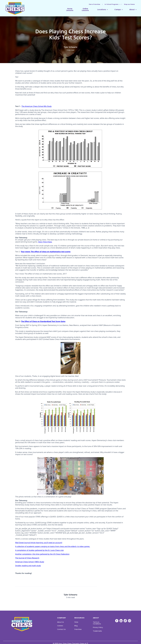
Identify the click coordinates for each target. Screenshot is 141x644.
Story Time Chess (45, 242)
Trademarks (97, 631)
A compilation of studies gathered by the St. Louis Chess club (39, 550)
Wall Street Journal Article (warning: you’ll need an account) (39, 543)
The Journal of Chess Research (27, 558)
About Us (61, 622)
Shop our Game (129, 4)
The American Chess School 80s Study (37, 106)
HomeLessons (70, 10)
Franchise (78, 629)
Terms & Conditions (97, 623)
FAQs (76, 622)
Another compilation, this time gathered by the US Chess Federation (42, 554)
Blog (76, 626)
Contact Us (61, 629)
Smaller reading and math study (28, 566)
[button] (111, 4)
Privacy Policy (98, 627)
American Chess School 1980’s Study (30, 562)
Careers (60, 626)
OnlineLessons (85, 10)
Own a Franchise (94, 4)
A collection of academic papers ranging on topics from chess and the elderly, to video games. (53, 546)
